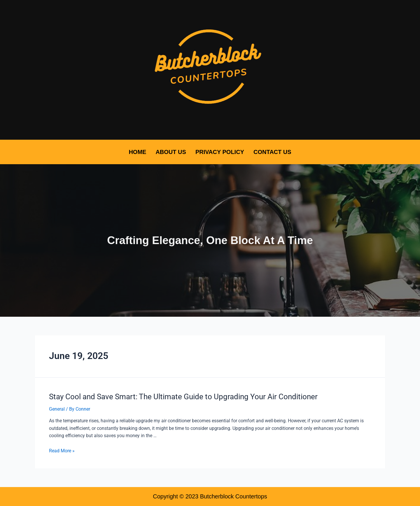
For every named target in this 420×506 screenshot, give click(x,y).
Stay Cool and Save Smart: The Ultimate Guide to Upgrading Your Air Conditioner (183, 397)
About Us (171, 152)
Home (137, 152)
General (57, 409)
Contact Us (272, 152)
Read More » (62, 451)
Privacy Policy (220, 152)
